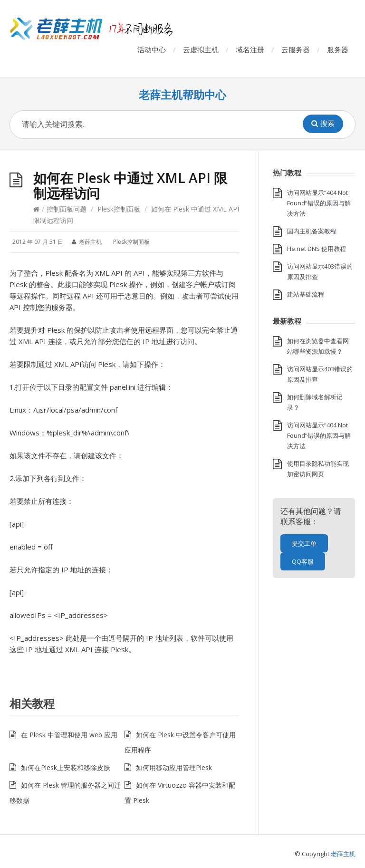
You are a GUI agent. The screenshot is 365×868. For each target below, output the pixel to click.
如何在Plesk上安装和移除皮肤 (66, 767)
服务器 (338, 49)
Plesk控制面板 (119, 209)
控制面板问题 (67, 209)
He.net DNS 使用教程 (317, 249)
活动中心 (152, 49)
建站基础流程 (306, 294)
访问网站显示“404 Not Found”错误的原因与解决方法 (319, 203)
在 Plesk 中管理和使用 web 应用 (69, 735)
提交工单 (304, 543)
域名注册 (250, 49)
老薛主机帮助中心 (182, 95)
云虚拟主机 (201, 49)
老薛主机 (343, 854)
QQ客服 (303, 561)
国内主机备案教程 (312, 231)
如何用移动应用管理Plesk (174, 767)
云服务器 (296, 49)
